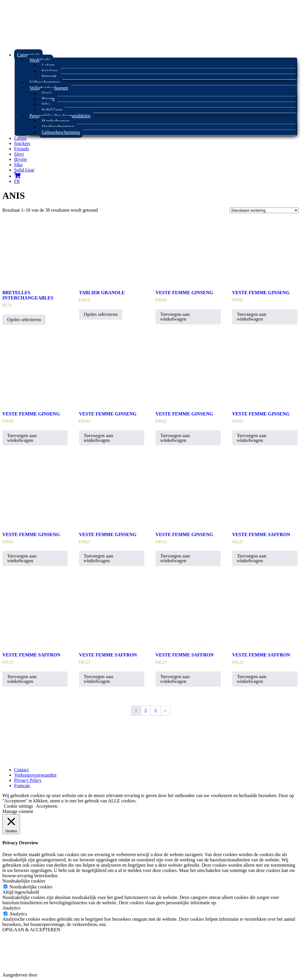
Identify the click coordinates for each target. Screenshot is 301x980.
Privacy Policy (28, 780)
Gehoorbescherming (61, 132)
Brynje (21, 159)
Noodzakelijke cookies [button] (24, 881)
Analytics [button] (11, 908)
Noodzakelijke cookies (31, 887)
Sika (18, 165)
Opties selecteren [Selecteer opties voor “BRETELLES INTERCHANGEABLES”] (24, 320)
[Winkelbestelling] (264, 210)
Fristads (49, 76)
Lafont (20, 138)
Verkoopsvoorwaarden (35, 775)
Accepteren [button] (47, 806)
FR (17, 181)
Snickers (22, 143)
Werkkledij (40, 60)
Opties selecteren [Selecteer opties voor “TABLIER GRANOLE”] (101, 314)
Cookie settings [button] (18, 806)
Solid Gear (52, 110)
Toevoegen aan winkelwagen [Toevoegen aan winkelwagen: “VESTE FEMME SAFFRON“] (252, 558)
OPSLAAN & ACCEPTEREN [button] (31, 930)
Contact (21, 770)
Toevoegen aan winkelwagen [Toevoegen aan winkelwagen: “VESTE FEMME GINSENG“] (175, 317)
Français (22, 785)
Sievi (19, 154)
